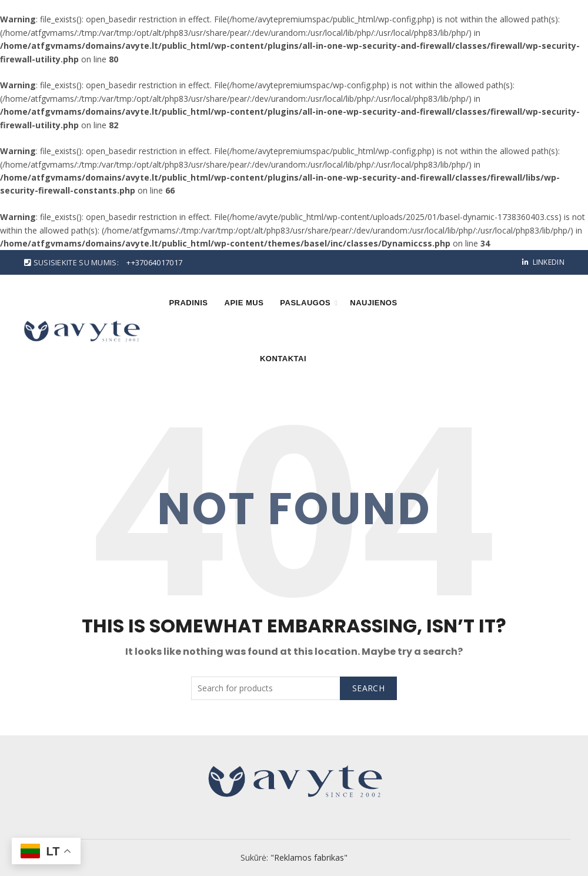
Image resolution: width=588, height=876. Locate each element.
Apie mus (244, 303)
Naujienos (373, 303)
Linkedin (543, 262)
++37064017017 (154, 262)
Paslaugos (305, 303)
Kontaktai (283, 359)
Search (368, 688)
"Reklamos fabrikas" (309, 857)
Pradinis (188, 303)
